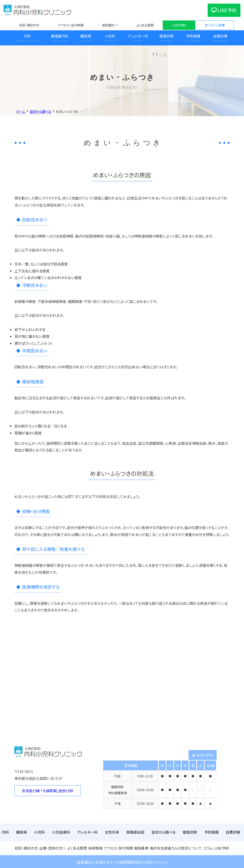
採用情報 (95, 847)
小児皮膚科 (56, 832)
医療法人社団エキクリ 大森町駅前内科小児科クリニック (122, 861)
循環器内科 (60, 36)
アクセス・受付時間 (71, 25)
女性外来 (103, 832)
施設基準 (142, 847)
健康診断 (167, 36)
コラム (206, 847)
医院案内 (108, 25)
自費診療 (220, 36)
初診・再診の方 (29, 25)
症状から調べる (150, 832)
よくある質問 (145, 25)
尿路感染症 (124, 832)
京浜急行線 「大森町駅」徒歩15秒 (48, 791)
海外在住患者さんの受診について (175, 847)
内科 (27, 36)
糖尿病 (86, 36)
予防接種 (193, 36)
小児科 (110, 36)
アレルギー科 (138, 36)
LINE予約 (224, 10)
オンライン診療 (215, 25)
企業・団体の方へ (52, 847)
